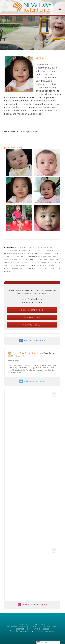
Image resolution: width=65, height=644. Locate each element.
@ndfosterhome (47, 353)
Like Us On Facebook (35, 340)
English (42, 642)
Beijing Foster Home (32, 310)
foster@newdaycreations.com (25, 631)
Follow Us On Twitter (35, 381)
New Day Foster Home (27, 353)
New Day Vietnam (32, 325)
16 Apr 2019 (20, 356)
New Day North (32, 317)
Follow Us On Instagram (35, 605)
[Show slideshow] (13, 147)
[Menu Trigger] (60, 9)
